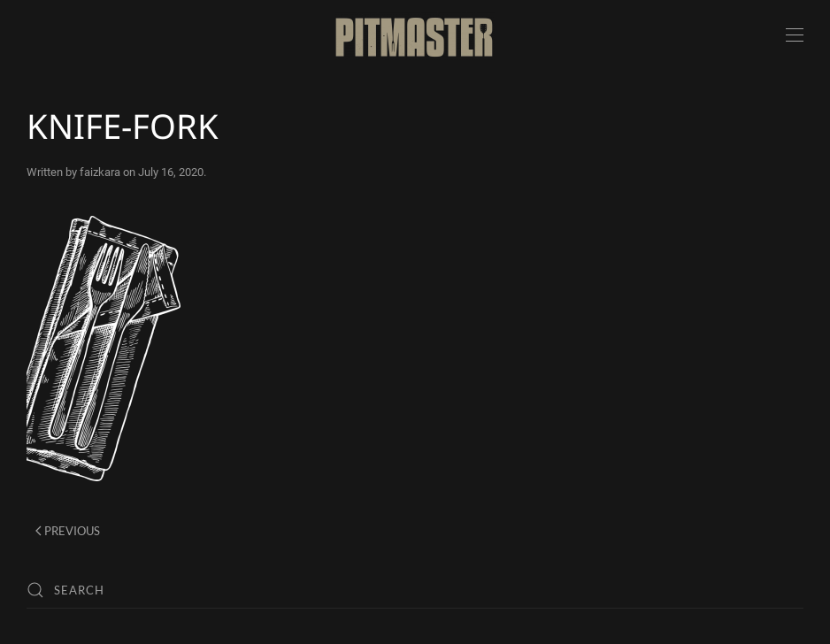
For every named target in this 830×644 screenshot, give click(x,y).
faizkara (100, 172)
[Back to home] (415, 35)
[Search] (415, 590)
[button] (795, 35)
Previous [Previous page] (68, 531)
